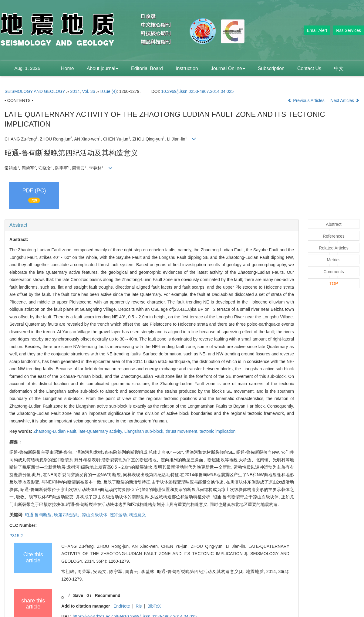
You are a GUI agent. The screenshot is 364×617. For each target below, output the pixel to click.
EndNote (122, 606)
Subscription (271, 68)
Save (78, 595)
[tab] (152, 225)
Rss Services (349, 30)
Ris (139, 606)
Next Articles (345, 100)
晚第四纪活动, (68, 515)
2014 (75, 91)
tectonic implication (217, 431)
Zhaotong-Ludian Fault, (56, 431)
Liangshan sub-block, (145, 431)
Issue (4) (108, 91)
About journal (103, 68)
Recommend (108, 595)
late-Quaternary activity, (101, 431)
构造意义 (137, 515)
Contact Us (309, 68)
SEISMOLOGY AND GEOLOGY (35, 91)
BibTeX (154, 606)
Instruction (187, 68)
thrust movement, (183, 431)
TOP (334, 283)
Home (67, 68)
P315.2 (16, 536)
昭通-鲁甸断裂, (39, 515)
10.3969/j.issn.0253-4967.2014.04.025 (197, 91)
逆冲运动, (120, 515)
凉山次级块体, (96, 515)
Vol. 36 (89, 91)
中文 (339, 68)
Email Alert (317, 30)
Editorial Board (147, 68)
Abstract (18, 225)
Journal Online (228, 68)
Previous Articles (307, 100)
